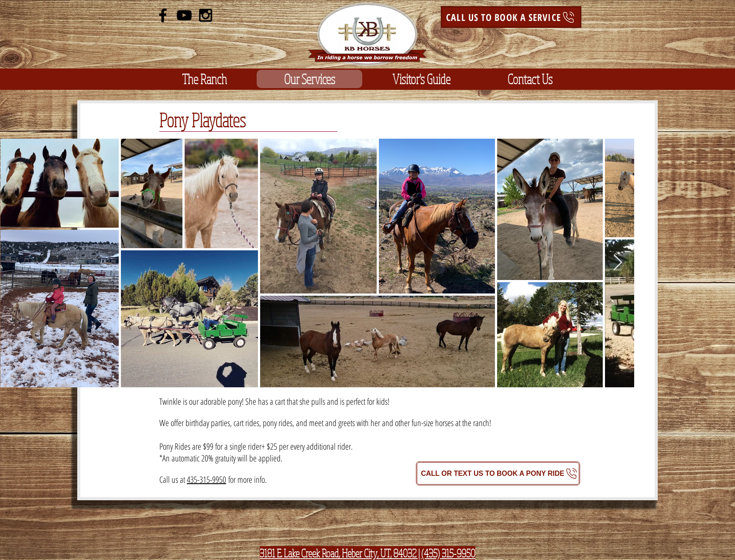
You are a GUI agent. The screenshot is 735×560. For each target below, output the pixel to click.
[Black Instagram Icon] (206, 15)
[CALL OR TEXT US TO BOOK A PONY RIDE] (498, 473)
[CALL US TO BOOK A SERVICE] (511, 17)
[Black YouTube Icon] (184, 15)
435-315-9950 (206, 480)
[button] (204, 79)
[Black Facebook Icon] (163, 15)
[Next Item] (618, 263)
